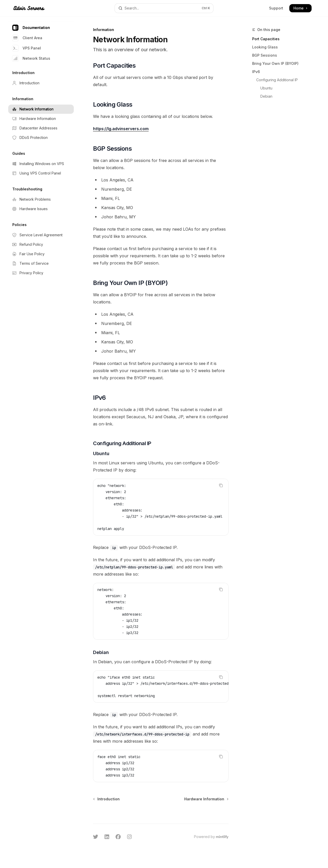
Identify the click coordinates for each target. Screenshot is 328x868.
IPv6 (256, 72)
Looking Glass (265, 47)
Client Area (27, 38)
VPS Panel (27, 48)
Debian (266, 96)
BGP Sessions (265, 55)
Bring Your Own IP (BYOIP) (275, 63)
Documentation (31, 28)
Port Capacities (266, 39)
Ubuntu (266, 88)
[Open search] (164, 8)
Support (276, 8)
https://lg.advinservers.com (121, 129)
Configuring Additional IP (277, 80)
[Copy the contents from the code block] (221, 485)
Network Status (31, 58)
